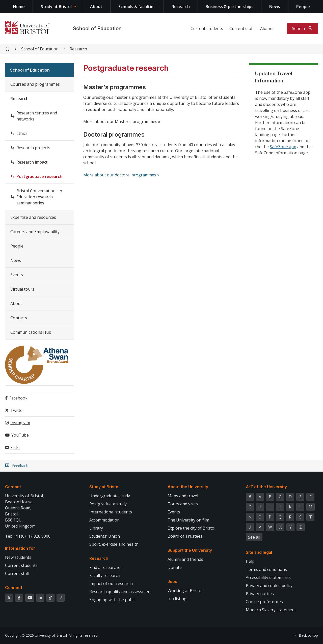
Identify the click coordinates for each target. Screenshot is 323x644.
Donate (175, 567)
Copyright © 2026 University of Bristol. (36, 635)
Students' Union (105, 536)
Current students (207, 28)
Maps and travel (183, 496)
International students (111, 512)
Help (250, 561)
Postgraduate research (39, 176)
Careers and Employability (35, 232)
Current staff (242, 28)
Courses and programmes (35, 84)
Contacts (19, 318)
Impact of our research (111, 584)
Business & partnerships (230, 7)
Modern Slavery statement (271, 610)
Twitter (17, 410)
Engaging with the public (113, 600)
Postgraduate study (108, 504)
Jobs (172, 581)
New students (18, 557)
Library (96, 528)
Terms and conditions (266, 569)
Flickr (15, 447)
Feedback (20, 466)
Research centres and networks (37, 116)
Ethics (22, 133)
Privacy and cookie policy (269, 586)
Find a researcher (106, 567)
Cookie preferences (264, 602)
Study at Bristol (56, 7)
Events (17, 275)
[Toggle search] (302, 28)
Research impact (32, 162)
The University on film (188, 520)
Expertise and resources (33, 217)
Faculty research (105, 575)
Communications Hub (31, 332)
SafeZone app (283, 147)
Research (181, 7)
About (96, 7)
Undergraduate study (110, 496)
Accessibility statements (268, 577)
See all (254, 537)
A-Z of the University (266, 487)
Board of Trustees (185, 536)
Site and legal (259, 552)
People (303, 7)
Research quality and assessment (121, 592)
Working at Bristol (185, 591)
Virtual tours (22, 289)
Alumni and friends (185, 559)
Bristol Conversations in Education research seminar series (39, 197)
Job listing (177, 599)
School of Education (97, 28)
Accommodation (104, 520)
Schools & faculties (137, 7)
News (275, 7)
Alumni (267, 28)
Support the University (190, 550)
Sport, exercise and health (114, 544)
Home (19, 7)
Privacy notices (260, 594)
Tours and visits (183, 504)
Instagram (20, 423)
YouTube (20, 435)
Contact (13, 487)
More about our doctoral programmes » (121, 175)
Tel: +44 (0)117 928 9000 (28, 536)
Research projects (33, 148)
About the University (188, 487)
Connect (14, 588)
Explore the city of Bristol (191, 528)
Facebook (18, 398)
